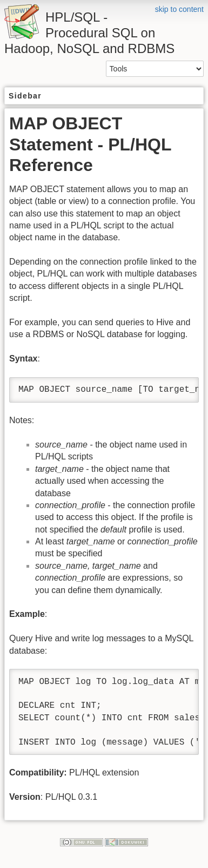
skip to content (179, 9)
